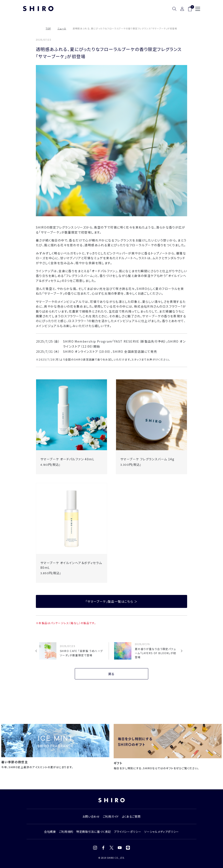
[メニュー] (198, 9)
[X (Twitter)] (111, 848)
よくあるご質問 (131, 816)
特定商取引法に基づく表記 (94, 832)
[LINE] (128, 848)
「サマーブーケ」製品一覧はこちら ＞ (111, 601)
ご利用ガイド (111, 816)
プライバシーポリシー (128, 832)
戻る (111, 674)
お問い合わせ (91, 816)
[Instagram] (95, 848)
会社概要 (50, 832)
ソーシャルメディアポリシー (161, 832)
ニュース (62, 28)
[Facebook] (103, 848)
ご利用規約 (66, 832)
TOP (48, 28)
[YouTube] (120, 848)
